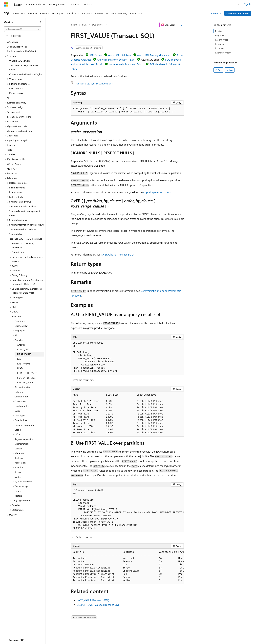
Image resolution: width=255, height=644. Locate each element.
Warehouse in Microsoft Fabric (126, 64)
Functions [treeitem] (20, 321)
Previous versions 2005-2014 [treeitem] (21, 51)
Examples (220, 48)
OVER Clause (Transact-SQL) (117, 254)
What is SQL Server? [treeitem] (20, 61)
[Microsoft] (6, 4)
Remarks (219, 44)
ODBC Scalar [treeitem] (21, 326)
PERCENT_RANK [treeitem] (25, 382)
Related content (223, 53)
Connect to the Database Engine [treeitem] (26, 74)
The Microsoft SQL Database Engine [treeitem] (24, 68)
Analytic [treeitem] (21, 345)
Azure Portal (215, 13)
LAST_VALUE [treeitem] (24, 364)
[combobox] (23, 29)
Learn (74, 25)
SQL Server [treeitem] (12, 42)
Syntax (219, 31)
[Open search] (239, 4)
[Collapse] (41, 22)
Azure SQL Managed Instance (154, 55)
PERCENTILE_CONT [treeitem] (27, 373)
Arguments (221, 35)
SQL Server (98, 25)
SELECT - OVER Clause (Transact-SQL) (99, 605)
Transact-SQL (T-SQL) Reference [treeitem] (23, 246)
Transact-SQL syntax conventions (94, 83)
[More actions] (181, 25)
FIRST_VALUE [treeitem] (24, 354)
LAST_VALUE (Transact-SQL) (93, 600)
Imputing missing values (157, 192)
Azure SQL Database (120, 55)
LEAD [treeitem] (20, 368)
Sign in (248, 4)
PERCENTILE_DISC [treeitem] (26, 378)
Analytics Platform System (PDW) (116, 60)
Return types (222, 40)
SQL (84, 25)
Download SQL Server (238, 13)
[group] (127, 510)
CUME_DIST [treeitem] (23, 349)
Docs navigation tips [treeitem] (17, 47)
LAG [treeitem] (19, 359)
